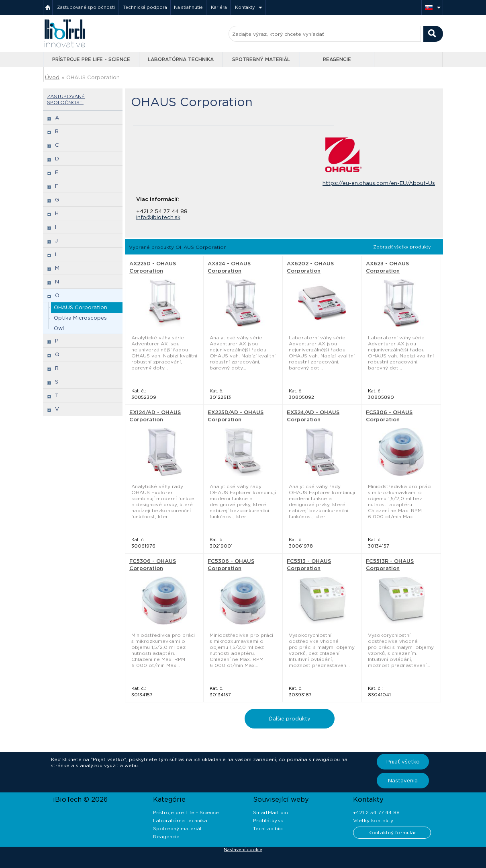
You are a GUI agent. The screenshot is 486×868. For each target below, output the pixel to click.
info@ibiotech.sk (158, 217)
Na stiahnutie (188, 7)
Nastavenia (403, 781)
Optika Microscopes (80, 318)
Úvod (52, 77)
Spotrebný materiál (261, 59)
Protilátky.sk (268, 820)
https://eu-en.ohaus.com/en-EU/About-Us (379, 183)
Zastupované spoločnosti (86, 7)
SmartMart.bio (271, 812)
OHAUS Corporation (93, 77)
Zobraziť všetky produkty (402, 247)
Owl (59, 328)
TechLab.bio (268, 828)
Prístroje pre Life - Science (91, 59)
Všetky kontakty (373, 820)
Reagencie (337, 59)
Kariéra (219, 7)
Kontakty (245, 7)
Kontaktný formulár (392, 832)
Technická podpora (145, 7)
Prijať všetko (403, 762)
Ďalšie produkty (290, 719)
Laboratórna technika (181, 59)
